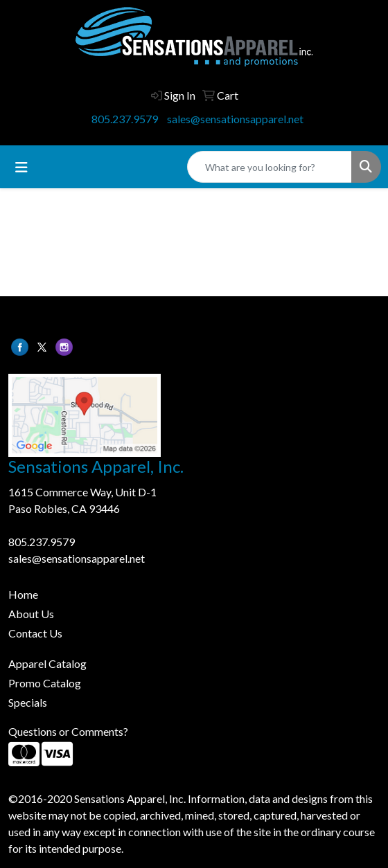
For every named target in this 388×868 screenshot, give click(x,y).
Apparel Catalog (47, 663)
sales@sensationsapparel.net (235, 119)
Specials (28, 702)
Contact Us (35, 633)
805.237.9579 (125, 119)
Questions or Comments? (68, 731)
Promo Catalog (45, 683)
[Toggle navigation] (21, 167)
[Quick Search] (270, 167)
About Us (31, 614)
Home (23, 594)
